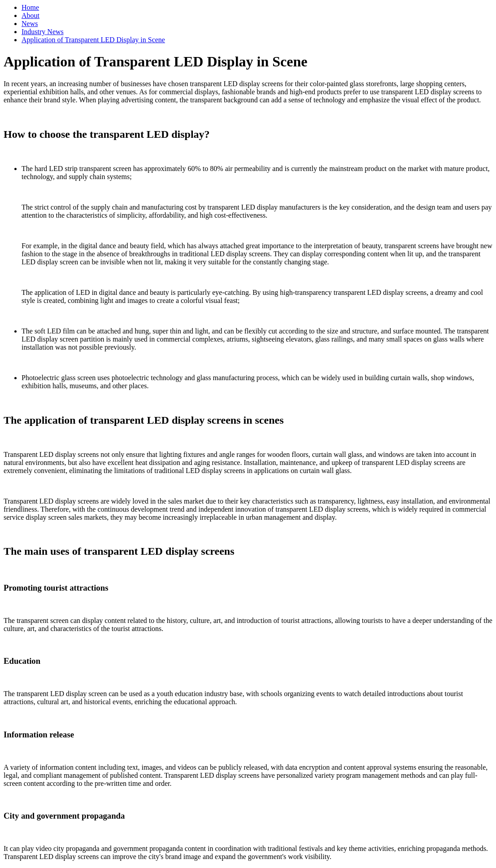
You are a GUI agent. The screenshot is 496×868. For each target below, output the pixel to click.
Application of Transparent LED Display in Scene (93, 40)
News (30, 24)
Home (30, 7)
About (30, 15)
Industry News (43, 32)
